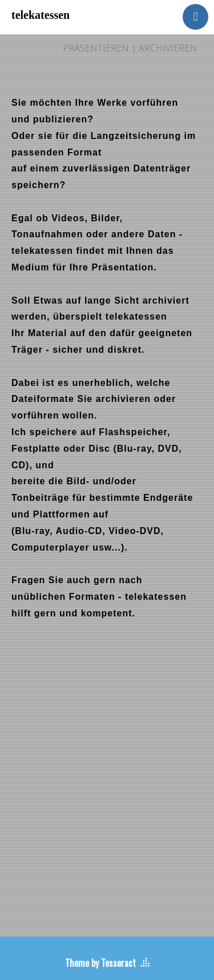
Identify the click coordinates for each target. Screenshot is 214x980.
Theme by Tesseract (100, 963)
